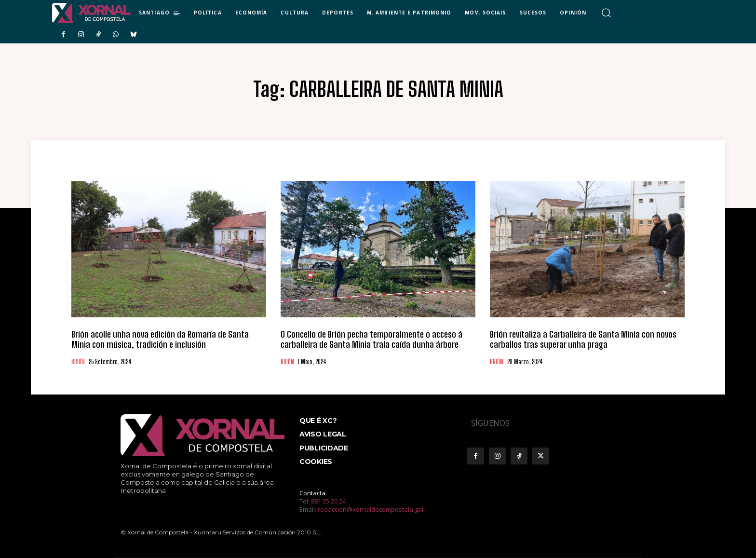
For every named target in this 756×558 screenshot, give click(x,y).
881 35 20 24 (328, 501)
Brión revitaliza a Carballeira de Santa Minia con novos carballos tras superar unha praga (583, 340)
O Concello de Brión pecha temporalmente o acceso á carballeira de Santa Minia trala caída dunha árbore (371, 340)
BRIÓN (78, 362)
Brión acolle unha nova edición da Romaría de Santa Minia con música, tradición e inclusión (160, 340)
